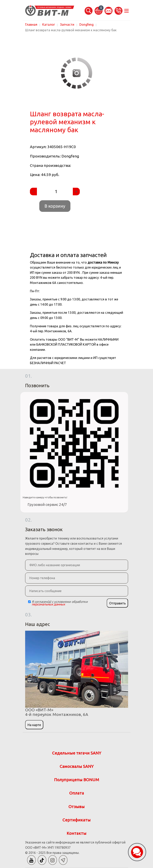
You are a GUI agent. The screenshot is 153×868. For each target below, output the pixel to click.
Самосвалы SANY (77, 766)
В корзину (55, 206)
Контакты (76, 833)
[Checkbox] (29, 602)
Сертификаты (76, 820)
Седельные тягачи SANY (77, 753)
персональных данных (48, 604)
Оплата (77, 793)
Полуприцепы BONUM (77, 780)
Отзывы (76, 807)
